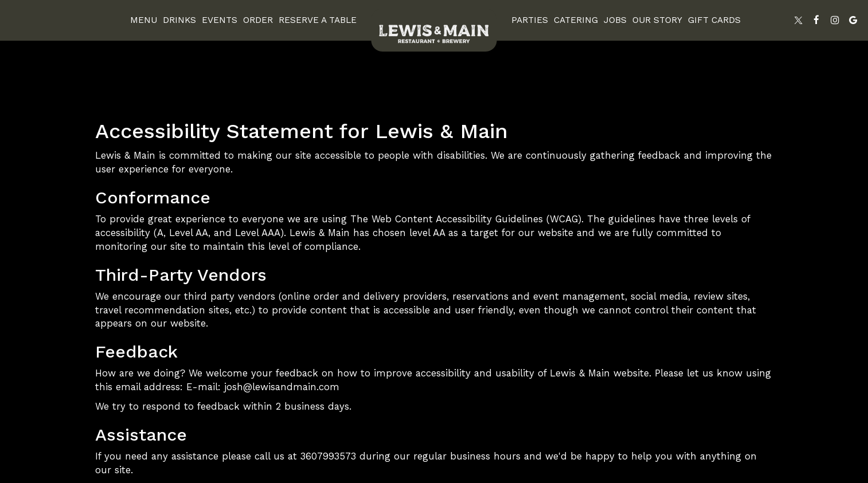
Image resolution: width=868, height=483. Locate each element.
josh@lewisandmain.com (282, 387)
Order (258, 20)
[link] (434, 30)
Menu (144, 20)
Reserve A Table (318, 20)
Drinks (179, 20)
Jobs (615, 20)
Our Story (657, 20)
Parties (530, 20)
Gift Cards (714, 20)
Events (220, 20)
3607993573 (328, 456)
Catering (576, 20)
